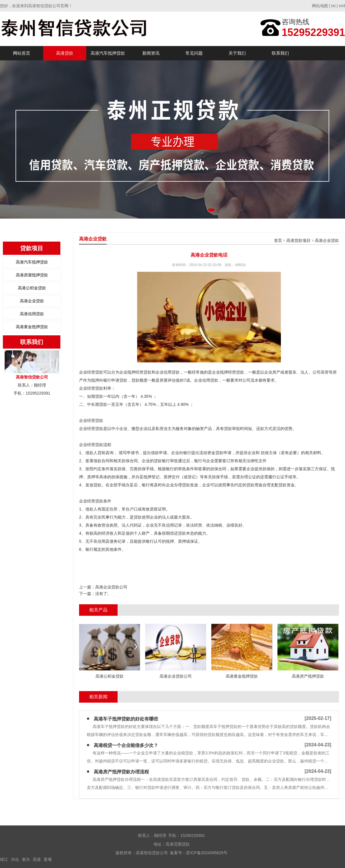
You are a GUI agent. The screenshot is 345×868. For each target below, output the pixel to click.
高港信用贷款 (32, 314)
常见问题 (194, 53)
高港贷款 (65, 53)
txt (333, 6)
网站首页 (22, 53)
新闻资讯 (151, 53)
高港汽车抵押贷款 (108, 53)
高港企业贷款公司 (111, 587)
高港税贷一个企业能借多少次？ (126, 745)
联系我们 (280, 53)
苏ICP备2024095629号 (207, 853)
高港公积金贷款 (32, 288)
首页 (278, 241)
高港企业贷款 (32, 301)
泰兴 (26, 859)
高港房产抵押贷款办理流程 (121, 772)
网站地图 (320, 6)
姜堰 (48, 859)
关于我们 (237, 53)
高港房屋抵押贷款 (32, 275)
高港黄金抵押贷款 (32, 327)
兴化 (15, 859)
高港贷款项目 (298, 241)
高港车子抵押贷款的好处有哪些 (126, 719)
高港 (37, 859)
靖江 (4, 859)
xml (342, 6)
